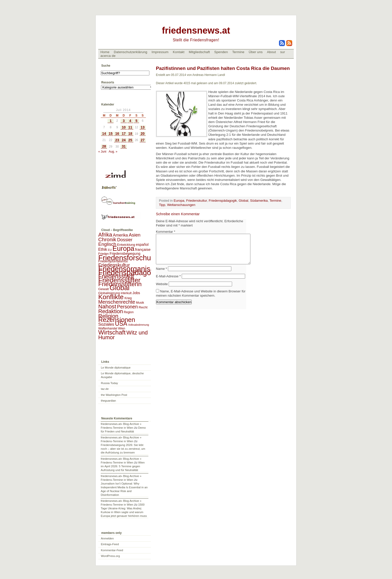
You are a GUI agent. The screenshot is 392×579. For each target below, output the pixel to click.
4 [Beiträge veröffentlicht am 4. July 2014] (130, 121)
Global (243, 201)
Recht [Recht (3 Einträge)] (143, 307)
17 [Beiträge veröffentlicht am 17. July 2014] (124, 134)
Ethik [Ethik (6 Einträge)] (103, 249)
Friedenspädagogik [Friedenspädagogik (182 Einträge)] (129, 273)
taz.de (105, 389)
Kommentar (166, 232)
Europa (179, 201)
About (271, 52)
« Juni (102, 152)
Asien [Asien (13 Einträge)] (135, 235)
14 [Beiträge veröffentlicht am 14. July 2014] (104, 134)
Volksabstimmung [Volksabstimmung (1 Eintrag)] (139, 325)
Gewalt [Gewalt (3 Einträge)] (104, 289)
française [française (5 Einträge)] (143, 249)
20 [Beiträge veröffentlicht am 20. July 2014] (142, 134)
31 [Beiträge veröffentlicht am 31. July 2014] (124, 146)
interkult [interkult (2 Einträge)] (126, 293)
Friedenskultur (197, 201)
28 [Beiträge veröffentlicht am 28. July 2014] (104, 146)
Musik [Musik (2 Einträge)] (140, 303)
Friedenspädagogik (223, 201)
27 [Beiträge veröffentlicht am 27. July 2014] (142, 140)
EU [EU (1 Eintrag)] (110, 250)
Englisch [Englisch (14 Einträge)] (107, 244)
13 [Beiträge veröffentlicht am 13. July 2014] (142, 127)
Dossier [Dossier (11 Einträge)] (125, 240)
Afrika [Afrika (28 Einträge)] (105, 235)
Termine (238, 52)
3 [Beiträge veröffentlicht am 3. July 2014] (124, 121)
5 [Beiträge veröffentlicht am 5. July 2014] (136, 121)
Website (162, 290)
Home (105, 52)
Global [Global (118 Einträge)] (119, 288)
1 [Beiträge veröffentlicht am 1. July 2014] (111, 121)
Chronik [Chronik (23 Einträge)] (107, 239)
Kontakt (179, 52)
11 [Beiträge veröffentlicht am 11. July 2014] (130, 127)
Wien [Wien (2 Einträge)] (122, 328)
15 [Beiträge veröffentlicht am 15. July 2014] (111, 134)
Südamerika (259, 201)
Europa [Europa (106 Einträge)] (123, 249)
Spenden (221, 52)
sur (283, 52)
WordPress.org (111, 556)
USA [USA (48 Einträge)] (121, 324)
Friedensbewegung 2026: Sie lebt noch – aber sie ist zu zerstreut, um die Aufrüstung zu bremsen (123, 449)
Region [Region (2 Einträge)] (129, 312)
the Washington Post (114, 395)
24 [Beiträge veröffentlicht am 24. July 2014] (124, 140)
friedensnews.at (196, 30)
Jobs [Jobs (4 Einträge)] (136, 293)
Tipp (162, 205)
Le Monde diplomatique (116, 368)
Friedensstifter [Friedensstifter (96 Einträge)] (119, 280)
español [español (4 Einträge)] (142, 245)
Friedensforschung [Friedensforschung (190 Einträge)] (129, 258)
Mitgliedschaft (199, 52)
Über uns (256, 52)
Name (161, 275)
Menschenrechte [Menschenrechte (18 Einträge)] (117, 302)
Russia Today (110, 383)
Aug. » (113, 152)
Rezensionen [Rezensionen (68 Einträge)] (117, 320)
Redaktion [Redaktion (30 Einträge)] (111, 311)
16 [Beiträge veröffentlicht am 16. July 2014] (117, 134)
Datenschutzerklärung (131, 52)
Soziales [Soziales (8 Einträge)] (106, 324)
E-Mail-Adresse (168, 282)
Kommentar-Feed (112, 550)
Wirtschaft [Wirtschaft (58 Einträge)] (112, 332)
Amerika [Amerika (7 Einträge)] (121, 235)
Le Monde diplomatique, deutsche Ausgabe (122, 375)
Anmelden (107, 538)
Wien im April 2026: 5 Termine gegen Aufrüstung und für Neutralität (123, 466)
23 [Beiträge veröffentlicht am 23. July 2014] (117, 140)
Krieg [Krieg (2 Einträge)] (128, 298)
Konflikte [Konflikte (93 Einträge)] (111, 297)
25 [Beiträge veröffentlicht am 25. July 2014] (130, 140)
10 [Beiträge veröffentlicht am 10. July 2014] (124, 127)
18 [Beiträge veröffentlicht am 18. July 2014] (130, 134)
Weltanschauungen (181, 205)
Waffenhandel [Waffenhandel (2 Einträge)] (108, 328)
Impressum (160, 52)
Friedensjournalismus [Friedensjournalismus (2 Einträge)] (113, 261)
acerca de (108, 56)
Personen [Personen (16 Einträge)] (127, 307)
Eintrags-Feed (110, 544)
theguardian (109, 401)
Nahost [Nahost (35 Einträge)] (107, 307)
